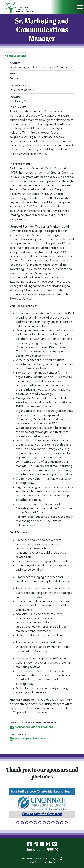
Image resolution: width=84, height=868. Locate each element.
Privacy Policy (48, 862)
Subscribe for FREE (42, 850)
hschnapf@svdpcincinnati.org (31, 727)
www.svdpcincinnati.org (28, 739)
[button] (18, 823)
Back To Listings (16, 55)
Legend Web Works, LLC (48, 859)
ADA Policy (35, 862)
